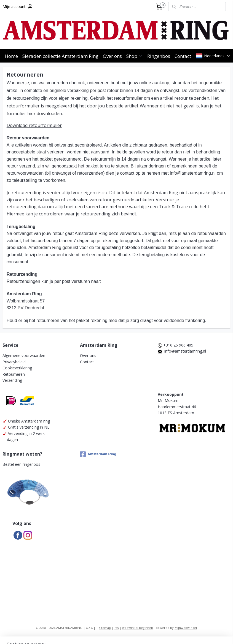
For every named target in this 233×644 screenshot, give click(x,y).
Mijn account (18, 7)
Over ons (112, 56)
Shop (135, 56)
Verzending (12, 380)
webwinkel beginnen (138, 628)
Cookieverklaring (17, 368)
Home (11, 56)
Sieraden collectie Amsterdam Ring (60, 56)
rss (116, 628)
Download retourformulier (34, 125)
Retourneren (14, 374)
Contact (183, 56)
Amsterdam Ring (98, 454)
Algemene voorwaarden (24, 355)
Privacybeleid (14, 362)
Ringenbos (159, 56)
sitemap (105, 628)
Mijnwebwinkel (186, 628)
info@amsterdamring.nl (193, 173)
